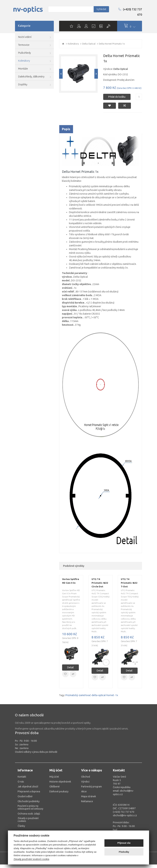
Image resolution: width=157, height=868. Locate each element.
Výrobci (85, 782)
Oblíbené (55, 787)
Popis (66, 129)
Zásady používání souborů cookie (31, 859)
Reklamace (87, 801)
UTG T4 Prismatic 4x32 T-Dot (129, 583)
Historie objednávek (60, 782)
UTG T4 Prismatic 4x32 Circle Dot (100, 583)
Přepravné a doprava (29, 791)
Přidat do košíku (117, 97)
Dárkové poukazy (59, 791)
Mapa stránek (89, 796)
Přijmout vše (124, 843)
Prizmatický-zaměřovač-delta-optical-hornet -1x (92, 695)
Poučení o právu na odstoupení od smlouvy (30, 807)
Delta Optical (89, 44)
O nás (21, 782)
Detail (70, 667)
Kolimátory (73, 44)
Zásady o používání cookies (28, 820)
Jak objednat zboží (28, 787)
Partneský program (91, 787)
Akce (84, 791)
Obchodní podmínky (29, 801)
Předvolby (124, 852)
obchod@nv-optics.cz (125, 815)
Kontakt (22, 777)
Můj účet (54, 777)
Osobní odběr (25, 796)
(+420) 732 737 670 (130, 12)
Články (21, 826)
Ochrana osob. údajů (29, 814)
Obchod (86, 777)
